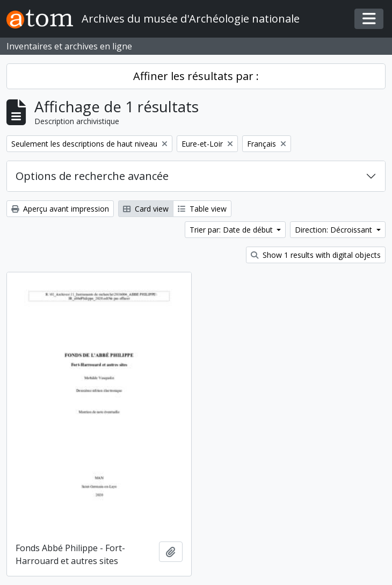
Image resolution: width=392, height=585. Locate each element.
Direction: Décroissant (335, 230)
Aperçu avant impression (60, 209)
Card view (146, 209)
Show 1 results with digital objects (316, 255)
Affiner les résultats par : (196, 76)
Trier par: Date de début (232, 230)
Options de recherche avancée (92, 176)
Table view (202, 209)
